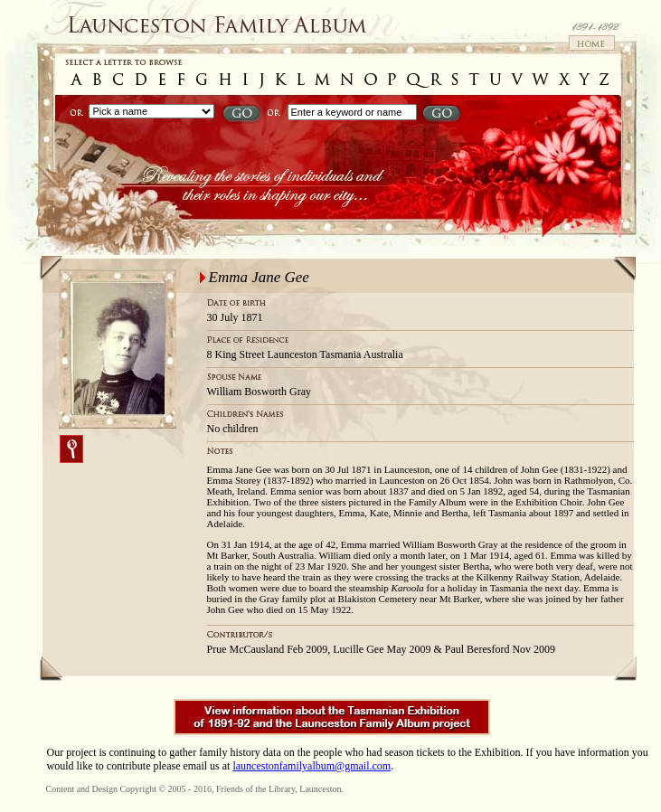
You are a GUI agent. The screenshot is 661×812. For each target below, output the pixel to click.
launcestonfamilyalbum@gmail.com (312, 766)
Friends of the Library (255, 789)
